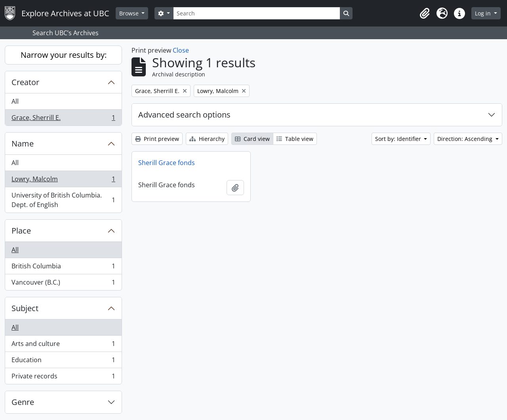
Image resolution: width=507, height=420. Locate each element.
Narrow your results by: (64, 55)
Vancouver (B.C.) (63, 284)
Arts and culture (63, 345)
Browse (130, 13)
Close (181, 50)
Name (23, 143)
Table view (295, 139)
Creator (25, 82)
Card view (252, 139)
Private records (63, 378)
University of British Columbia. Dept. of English (63, 200)
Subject (25, 308)
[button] (425, 13)
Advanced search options (184, 115)
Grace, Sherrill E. (63, 119)
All (15, 101)
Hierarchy (207, 139)
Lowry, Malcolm (63, 181)
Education (63, 362)
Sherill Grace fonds (167, 163)
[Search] (257, 13)
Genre (23, 402)
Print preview (157, 139)
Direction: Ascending (466, 139)
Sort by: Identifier (399, 139)
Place (21, 231)
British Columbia (63, 268)
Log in (484, 13)
